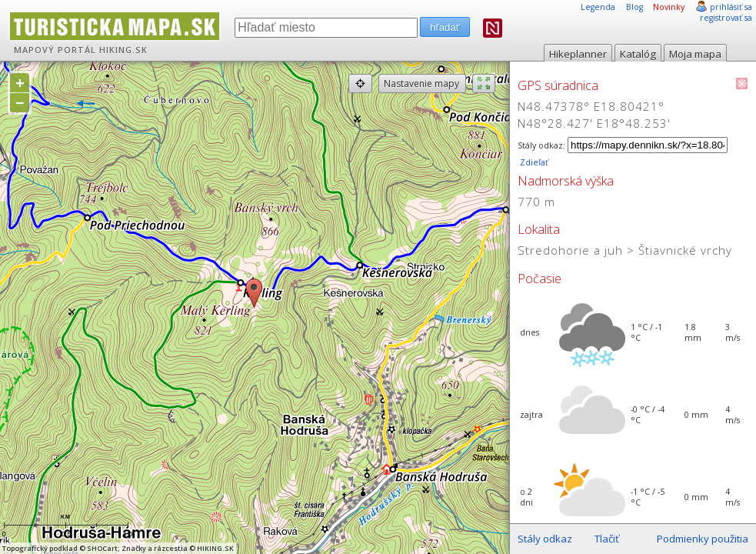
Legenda (598, 7)
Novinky (669, 7)
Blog (634, 7)
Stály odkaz (545, 539)
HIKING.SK (123, 50)
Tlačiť (607, 539)
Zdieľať (533, 162)
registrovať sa (726, 18)
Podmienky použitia (703, 539)
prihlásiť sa (731, 7)
